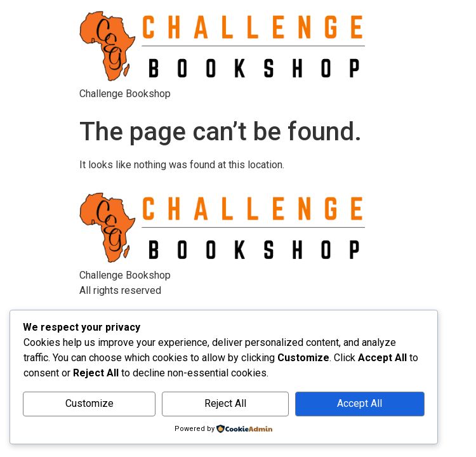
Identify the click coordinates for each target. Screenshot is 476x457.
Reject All (225, 403)
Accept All (360, 403)
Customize (89, 403)
